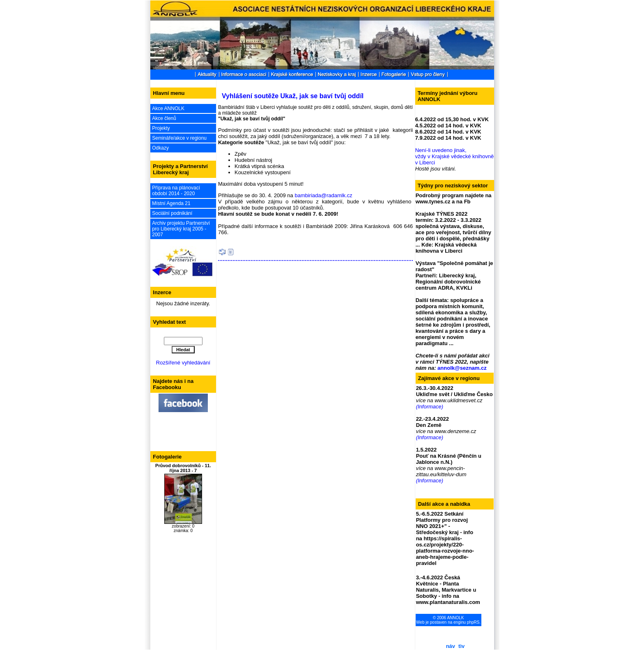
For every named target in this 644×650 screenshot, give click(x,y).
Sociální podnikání (172, 213)
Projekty (161, 128)
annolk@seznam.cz (462, 368)
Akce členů (164, 118)
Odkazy (160, 148)
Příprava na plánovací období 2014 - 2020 (176, 191)
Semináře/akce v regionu (179, 138)
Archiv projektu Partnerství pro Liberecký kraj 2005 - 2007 (181, 229)
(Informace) (430, 407)
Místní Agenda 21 (171, 203)
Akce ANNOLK (168, 108)
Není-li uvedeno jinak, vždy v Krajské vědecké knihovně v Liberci (454, 156)
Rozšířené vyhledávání (183, 363)
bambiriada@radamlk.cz (323, 195)
